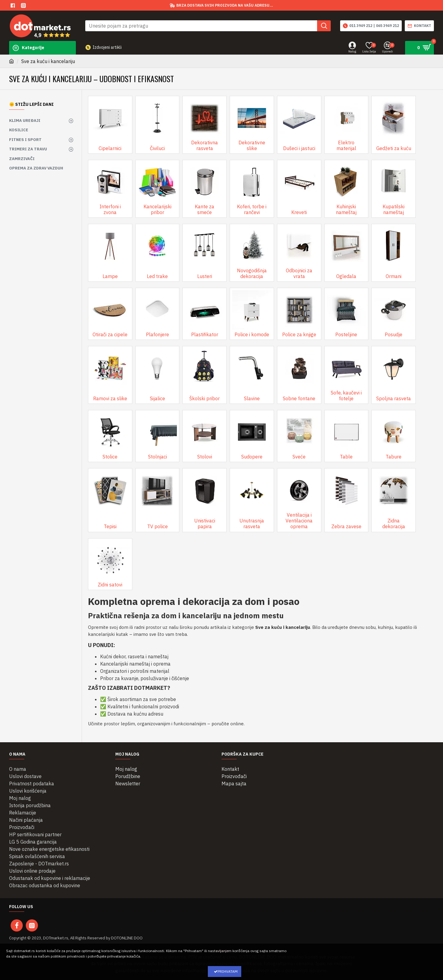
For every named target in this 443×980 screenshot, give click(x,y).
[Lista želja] (369, 48)
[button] (324, 26)
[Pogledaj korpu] (419, 48)
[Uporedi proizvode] (387, 48)
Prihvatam (228, 971)
